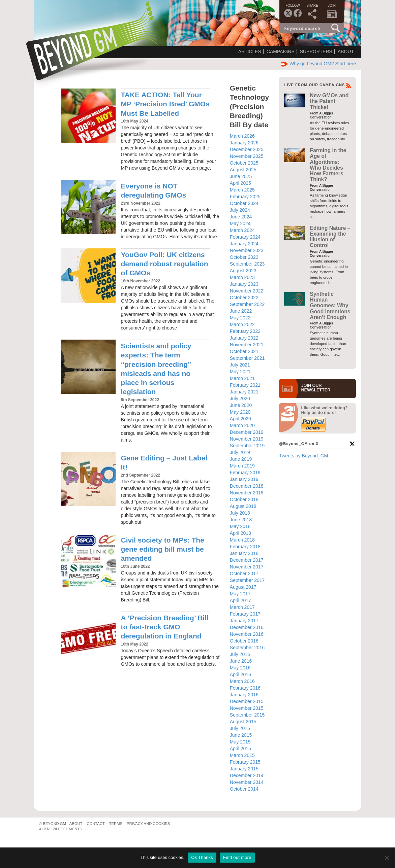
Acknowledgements (60, 829)
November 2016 (247, 634)
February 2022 (245, 331)
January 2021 (244, 392)
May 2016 (240, 668)
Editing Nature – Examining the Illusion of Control (330, 237)
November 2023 (247, 250)
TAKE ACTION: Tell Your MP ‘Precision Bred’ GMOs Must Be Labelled (165, 104)
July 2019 (240, 452)
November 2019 (247, 439)
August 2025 (243, 170)
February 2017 (245, 614)
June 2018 (241, 520)
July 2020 (240, 398)
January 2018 (244, 553)
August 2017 (243, 587)
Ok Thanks (202, 857)
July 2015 (240, 728)
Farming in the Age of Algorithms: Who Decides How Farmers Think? (328, 165)
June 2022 (241, 311)
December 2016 (247, 627)
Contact (96, 824)
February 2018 (245, 547)
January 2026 (244, 143)
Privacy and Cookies (148, 824)
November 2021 (247, 345)
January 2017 (244, 621)
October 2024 (244, 203)
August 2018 (243, 506)
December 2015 (247, 701)
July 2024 (240, 210)
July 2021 (240, 365)
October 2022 (244, 298)
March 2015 (242, 755)
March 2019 (242, 466)
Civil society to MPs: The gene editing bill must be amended (162, 549)
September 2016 (247, 648)
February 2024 (245, 237)
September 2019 (247, 446)
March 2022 (242, 324)
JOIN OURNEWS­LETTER (316, 388)
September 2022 (247, 304)
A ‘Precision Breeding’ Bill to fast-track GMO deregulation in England (165, 627)
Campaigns (281, 51)
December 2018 (247, 486)
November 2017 (247, 567)
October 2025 (244, 163)
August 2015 (243, 722)
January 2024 (244, 244)
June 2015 (241, 735)
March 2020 (242, 425)
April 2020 (240, 419)
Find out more (237, 857)
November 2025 (247, 156)
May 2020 (240, 412)
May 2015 (240, 742)
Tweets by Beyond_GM (303, 456)
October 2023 (244, 257)
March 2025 (242, 190)
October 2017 (244, 574)
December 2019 (247, 432)
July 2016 (240, 654)
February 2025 (245, 197)
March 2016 (242, 681)
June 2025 (241, 176)
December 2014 (247, 775)
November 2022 (247, 291)
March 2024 (242, 230)
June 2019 (241, 459)
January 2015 (244, 769)
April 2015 (240, 749)
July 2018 (240, 513)
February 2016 (245, 688)
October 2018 (244, 499)
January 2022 (244, 338)
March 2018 (242, 540)
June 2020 (241, 405)
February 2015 (245, 762)
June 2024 (241, 217)
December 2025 (247, 149)
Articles (250, 51)
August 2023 (243, 271)
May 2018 (240, 526)
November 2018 (247, 493)
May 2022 (240, 318)
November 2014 (247, 782)
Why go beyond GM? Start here (318, 64)
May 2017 (240, 594)
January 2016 (244, 695)
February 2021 (245, 385)
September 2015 (247, 715)
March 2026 (242, 136)
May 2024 (240, 223)
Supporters (316, 51)
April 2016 (240, 674)
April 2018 (240, 533)
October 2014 (244, 789)
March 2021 (242, 378)
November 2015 (247, 708)
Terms (116, 824)
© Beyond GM (53, 824)
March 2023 (242, 277)
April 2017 (240, 600)
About (346, 51)
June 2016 (241, 661)
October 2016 (244, 641)
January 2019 (244, 479)
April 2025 (240, 183)
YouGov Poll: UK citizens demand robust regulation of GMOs (164, 264)
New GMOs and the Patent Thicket (329, 101)
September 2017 (247, 580)
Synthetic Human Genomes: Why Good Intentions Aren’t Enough (330, 306)
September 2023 (247, 264)
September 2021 (247, 358)
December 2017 (247, 560)
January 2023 (244, 284)
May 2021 (240, 372)
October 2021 (244, 351)
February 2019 (245, 473)
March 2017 (242, 607)
